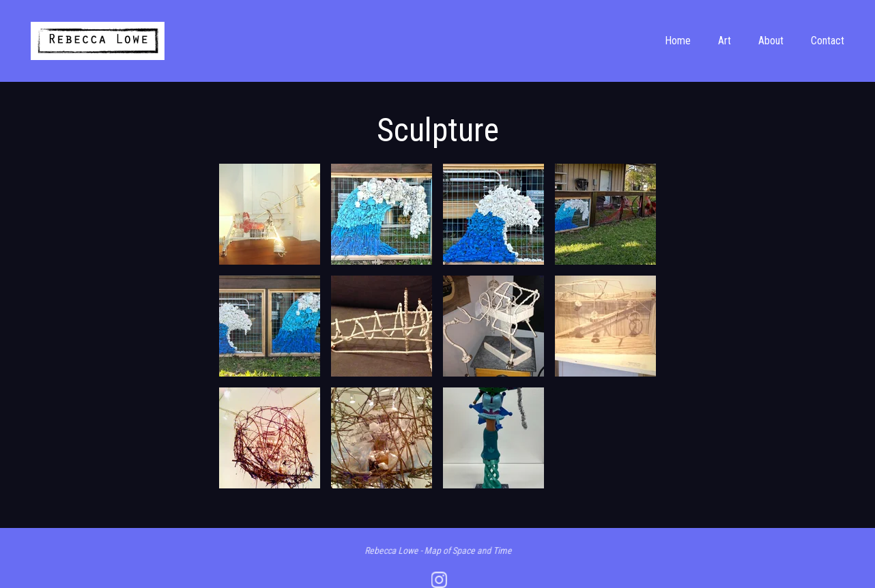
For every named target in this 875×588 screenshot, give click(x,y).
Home (678, 41)
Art (725, 41)
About (771, 41)
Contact (828, 41)
